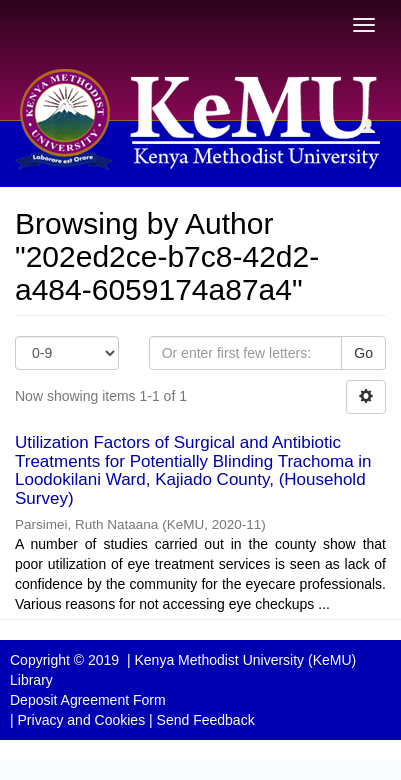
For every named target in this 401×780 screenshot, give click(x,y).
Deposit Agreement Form (88, 700)
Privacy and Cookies (82, 720)
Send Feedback (206, 720)
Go (363, 353)
